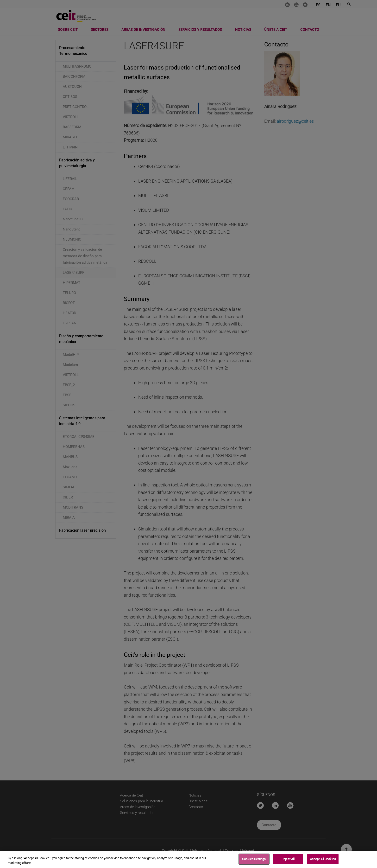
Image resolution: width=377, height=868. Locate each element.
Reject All (288, 860)
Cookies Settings (254, 860)
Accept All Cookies (323, 860)
